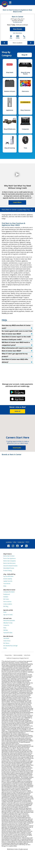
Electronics (25, 91)
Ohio (15, 542)
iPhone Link (18, 400)
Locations (9, 542)
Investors (6, 597)
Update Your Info (8, 581)
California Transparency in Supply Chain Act (17, 658)
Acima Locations (8, 604)
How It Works (7, 584)
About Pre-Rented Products (10, 566)
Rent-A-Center (18, 17)
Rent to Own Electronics (9, 563)
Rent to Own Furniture (9, 556)
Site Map (6, 630)
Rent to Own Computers (10, 561)
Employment (7, 594)
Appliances (10, 110)
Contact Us (6, 625)
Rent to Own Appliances (9, 558)
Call (24, 37)
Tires (25, 148)
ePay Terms (27, 655)
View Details (17, 29)
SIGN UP (18, 411)
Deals (5, 612)
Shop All (24, 55)
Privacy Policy (8, 655)
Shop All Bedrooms (10, 129)
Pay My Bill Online (8, 633)
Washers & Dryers (10, 91)
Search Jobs (17, 448)
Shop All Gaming (10, 148)
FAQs (5, 586)
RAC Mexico (6, 643)
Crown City (21, 542)
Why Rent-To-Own (8, 623)
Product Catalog (8, 571)
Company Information (9, 592)
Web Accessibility (18, 655)
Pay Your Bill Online (8, 576)
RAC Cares (6, 599)
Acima (5, 648)
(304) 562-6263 (18, 22)
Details (18, 37)
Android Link (18, 393)
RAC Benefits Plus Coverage (10, 646)
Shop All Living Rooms (25, 73)
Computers (25, 129)
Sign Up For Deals (8, 615)
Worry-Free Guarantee (9, 620)
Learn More (17, 202)
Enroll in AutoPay (8, 579)
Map (11, 37)
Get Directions (17, 33)
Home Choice (7, 641)
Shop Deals (10, 72)
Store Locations (7, 602)
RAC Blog (6, 606)
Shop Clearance (25, 110)
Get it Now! (6, 638)
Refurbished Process (9, 568)
